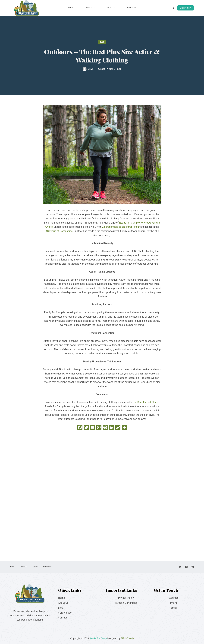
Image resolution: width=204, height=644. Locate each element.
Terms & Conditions (126, 603)
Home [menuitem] (71, 8)
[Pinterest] (193, 567)
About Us (63, 603)
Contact (63, 618)
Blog (102, 42)
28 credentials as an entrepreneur (121, 227)
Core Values (65, 613)
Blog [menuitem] (111, 8)
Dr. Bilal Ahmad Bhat (145, 402)
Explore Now (186, 8)
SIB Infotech (127, 638)
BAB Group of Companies (58, 231)
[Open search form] (173, 8)
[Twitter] (180, 567)
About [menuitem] (91, 8)
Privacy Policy (126, 598)
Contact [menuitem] (132, 8)
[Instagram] (186, 567)
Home (61, 598)
